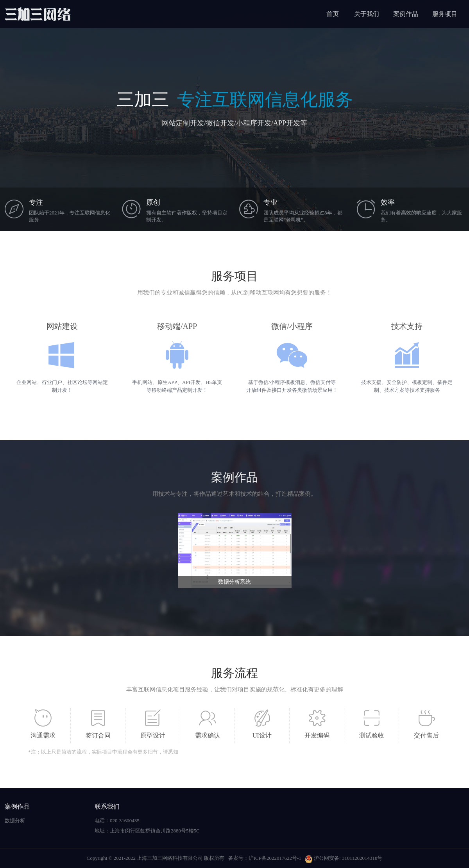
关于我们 (367, 14)
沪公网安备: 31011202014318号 (344, 858)
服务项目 (445, 14)
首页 (333, 14)
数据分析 (15, 821)
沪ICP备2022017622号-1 (275, 858)
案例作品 (406, 14)
